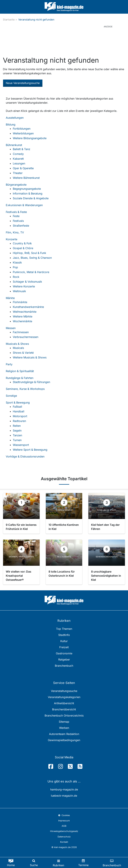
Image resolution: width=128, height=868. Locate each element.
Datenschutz (64, 837)
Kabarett (18, 159)
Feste (16, 216)
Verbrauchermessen (26, 337)
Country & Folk (22, 243)
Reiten (17, 426)
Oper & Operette (23, 168)
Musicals (18, 348)
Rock (16, 277)
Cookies (64, 815)
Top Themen (64, 629)
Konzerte (12, 239)
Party (9, 364)
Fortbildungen (22, 129)
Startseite (9, 20)
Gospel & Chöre (23, 248)
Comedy (18, 154)
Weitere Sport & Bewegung (30, 450)
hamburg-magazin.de (64, 789)
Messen (11, 328)
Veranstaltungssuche (64, 691)
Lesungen (19, 163)
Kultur (64, 641)
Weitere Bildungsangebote (30, 138)
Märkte (10, 298)
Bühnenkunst (14, 145)
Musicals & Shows (17, 344)
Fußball (17, 407)
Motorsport (20, 416)
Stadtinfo (64, 635)
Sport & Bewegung (18, 402)
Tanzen (17, 435)
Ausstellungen (15, 118)
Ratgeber (64, 659)
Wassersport (21, 445)
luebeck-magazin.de (64, 796)
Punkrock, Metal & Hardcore (31, 272)
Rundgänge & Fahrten (20, 378)
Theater (18, 173)
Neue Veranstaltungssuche (23, 83)
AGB (64, 826)
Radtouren (19, 421)
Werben (64, 728)
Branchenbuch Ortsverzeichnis (64, 716)
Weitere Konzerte (24, 286)
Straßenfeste (21, 226)
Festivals (18, 221)
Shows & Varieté (23, 353)
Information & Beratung (28, 193)
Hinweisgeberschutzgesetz (64, 831)
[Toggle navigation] (58, 863)
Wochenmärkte (22, 321)
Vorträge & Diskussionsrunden (25, 456)
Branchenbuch (64, 666)
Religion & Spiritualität (20, 371)
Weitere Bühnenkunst (26, 178)
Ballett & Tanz (22, 149)
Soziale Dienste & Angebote (31, 198)
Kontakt (64, 842)
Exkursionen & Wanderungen (24, 205)
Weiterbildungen (23, 133)
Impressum (64, 821)
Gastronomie (64, 653)
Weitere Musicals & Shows (30, 357)
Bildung (11, 124)
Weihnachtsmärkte (25, 312)
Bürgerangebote (16, 185)
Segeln (17, 430)
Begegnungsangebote (27, 189)
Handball (19, 411)
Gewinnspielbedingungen (64, 740)
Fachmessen (21, 332)
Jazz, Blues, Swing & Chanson (32, 258)
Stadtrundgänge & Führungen (31, 382)
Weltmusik (19, 291)
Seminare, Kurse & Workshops (25, 389)
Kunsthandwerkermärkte (28, 307)
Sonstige (11, 396)
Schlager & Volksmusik (27, 282)
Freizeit (64, 647)
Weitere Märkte (23, 316)
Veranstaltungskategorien (64, 697)
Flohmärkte (20, 302)
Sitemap (64, 722)
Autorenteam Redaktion (64, 734)
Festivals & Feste (16, 212)
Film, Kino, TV (15, 232)
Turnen (17, 440)
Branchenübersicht (64, 709)
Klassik (17, 262)
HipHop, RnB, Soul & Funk (29, 253)
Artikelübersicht (64, 703)
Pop (15, 267)
